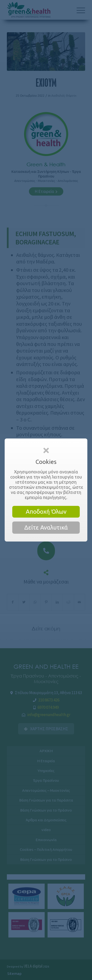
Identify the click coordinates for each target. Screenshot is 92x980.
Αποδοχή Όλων (46, 512)
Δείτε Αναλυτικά (46, 527)
